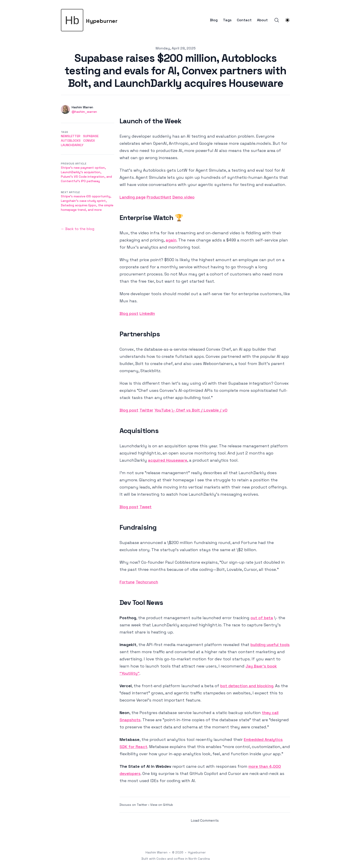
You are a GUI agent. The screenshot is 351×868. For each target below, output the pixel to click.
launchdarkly (72, 145)
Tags (227, 20)
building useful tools (270, 645)
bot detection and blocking (247, 686)
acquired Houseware (168, 460)
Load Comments (205, 820)
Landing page (133, 197)
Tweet (146, 507)
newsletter (71, 136)
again (171, 240)
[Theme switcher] (287, 20)
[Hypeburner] (89, 20)
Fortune (127, 582)
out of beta (262, 618)
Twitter (146, 410)
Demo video (183, 197)
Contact (244, 20)
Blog (214, 20)
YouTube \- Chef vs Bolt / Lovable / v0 (191, 410)
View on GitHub (162, 805)
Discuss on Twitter (133, 805)
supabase (91, 136)
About (262, 20)
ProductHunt (159, 197)
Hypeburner (197, 852)
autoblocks (71, 141)
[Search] (277, 20)
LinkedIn (147, 313)
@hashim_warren (84, 112)
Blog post (129, 313)
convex (89, 141)
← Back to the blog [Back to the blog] (78, 229)
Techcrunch (147, 582)
